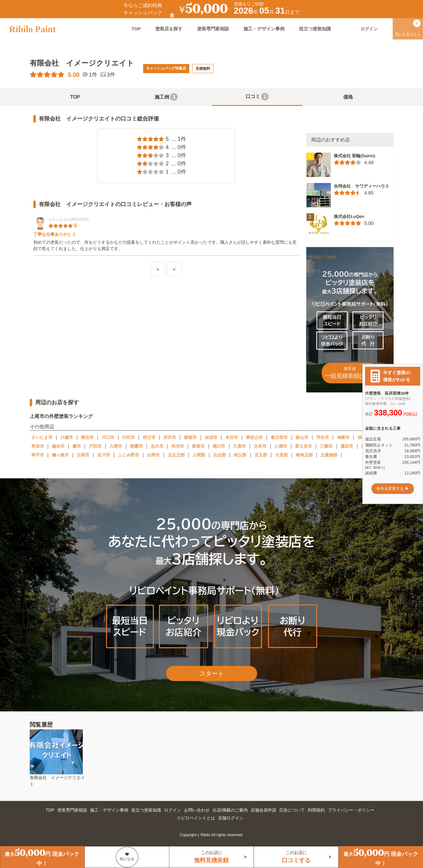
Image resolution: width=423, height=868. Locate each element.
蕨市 (77, 446)
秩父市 (149, 437)
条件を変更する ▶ (393, 488)
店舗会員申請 (264, 810)
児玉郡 (261, 455)
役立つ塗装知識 (315, 29)
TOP (136, 29)
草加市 (38, 446)
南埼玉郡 (304, 455)
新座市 (198, 446)
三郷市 (326, 446)
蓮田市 (347, 446)
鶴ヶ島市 (60, 455)
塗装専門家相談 (213, 29)
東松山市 (254, 437)
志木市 (157, 446)
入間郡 (199, 455)
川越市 (67, 437)
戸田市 (95, 446)
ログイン (173, 810)
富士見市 (304, 446)
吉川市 (104, 455)
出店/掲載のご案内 (230, 810)
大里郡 (281, 455)
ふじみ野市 (129, 455)
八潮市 (281, 446)
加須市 (211, 437)
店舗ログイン (231, 818)
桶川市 (219, 446)
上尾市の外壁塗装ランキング (61, 416)
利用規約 (316, 810)
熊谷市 (87, 437)
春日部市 (279, 437)
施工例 (166, 97)
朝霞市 (136, 446)
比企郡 (220, 455)
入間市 (116, 446)
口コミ (257, 96)
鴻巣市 (343, 437)
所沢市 (170, 437)
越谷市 (58, 446)
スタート (212, 673)
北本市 (260, 446)
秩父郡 (240, 455)
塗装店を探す (169, 29)
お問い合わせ (197, 810)
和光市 (178, 446)
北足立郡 (176, 455)
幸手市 (38, 455)
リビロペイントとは (196, 818)
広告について (292, 810)
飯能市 (190, 437)
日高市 (83, 455)
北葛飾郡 (329, 455)
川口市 (108, 437)
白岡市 (153, 455)
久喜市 (240, 446)
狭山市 (302, 437)
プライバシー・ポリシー (351, 810)
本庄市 (232, 437)
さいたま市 (42, 437)
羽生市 (323, 437)
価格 (348, 97)
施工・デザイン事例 (264, 29)
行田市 (129, 437)
